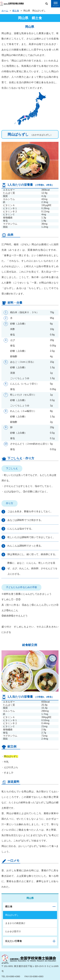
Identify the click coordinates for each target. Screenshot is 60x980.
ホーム (5, 11)
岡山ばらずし (12, 915)
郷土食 (16, 11)
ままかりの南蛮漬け (15, 923)
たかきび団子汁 (13, 931)
